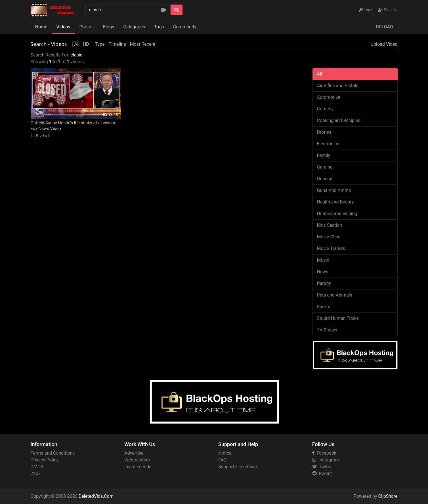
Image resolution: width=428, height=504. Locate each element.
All (320, 74)
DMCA (37, 467)
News (323, 272)
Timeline (117, 44)
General (325, 179)
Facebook (324, 453)
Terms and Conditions (53, 453)
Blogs (108, 27)
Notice (225, 453)
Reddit (322, 473)
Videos (63, 27)
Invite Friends (138, 467)
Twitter (323, 467)
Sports (324, 307)
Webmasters (137, 460)
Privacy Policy (45, 460)
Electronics (328, 144)
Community (185, 27)
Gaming (325, 167)
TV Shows (327, 330)
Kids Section (330, 225)
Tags (159, 27)
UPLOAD (384, 27)
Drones (324, 132)
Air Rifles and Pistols (338, 86)
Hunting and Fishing (337, 214)
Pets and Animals (335, 295)
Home (41, 27)
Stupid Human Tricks (338, 318)
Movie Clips (329, 237)
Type (100, 44)
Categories (134, 27)
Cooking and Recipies (339, 120)
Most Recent (143, 44)
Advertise (134, 453)
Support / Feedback (238, 467)
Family (324, 155)
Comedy (325, 109)
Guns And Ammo (334, 190)
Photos (87, 27)
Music (323, 260)
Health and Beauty (335, 202)
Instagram (326, 460)
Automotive (329, 97)
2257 (36, 473)
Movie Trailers (331, 248)
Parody (324, 283)
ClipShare (388, 496)
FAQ (222, 460)
